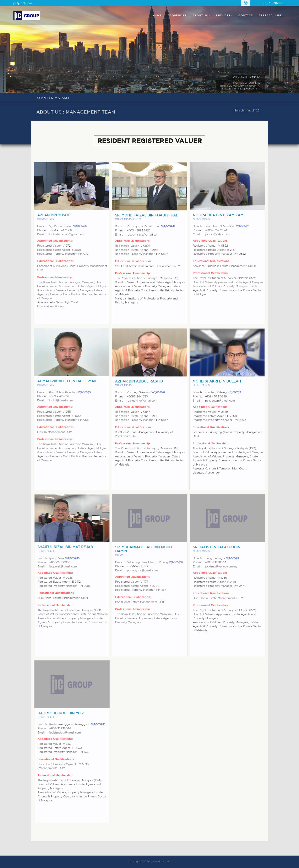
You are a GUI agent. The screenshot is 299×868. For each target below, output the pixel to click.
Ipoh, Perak (68, 558)
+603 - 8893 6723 (139, 235)
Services (223, 15)
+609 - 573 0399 (216, 401)
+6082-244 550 (137, 401)
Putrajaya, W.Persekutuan (151, 230)
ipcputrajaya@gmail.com (143, 239)
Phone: (38, 230)
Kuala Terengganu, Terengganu (81, 724)
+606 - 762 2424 (220, 230)
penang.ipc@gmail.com (146, 571)
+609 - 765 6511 (55, 397)
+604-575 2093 (141, 567)
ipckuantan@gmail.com (220, 405)
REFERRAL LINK (270, 15)
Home (157, 15)
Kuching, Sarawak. (146, 397)
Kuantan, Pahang (223, 397)
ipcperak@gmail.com (67, 567)
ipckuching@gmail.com (142, 405)
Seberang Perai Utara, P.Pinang (159, 562)
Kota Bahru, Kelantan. (66, 392)
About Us (200, 15)
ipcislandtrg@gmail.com (69, 733)
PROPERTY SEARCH (54, 98)
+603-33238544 (219, 563)
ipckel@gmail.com (57, 401)
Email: (37, 235)
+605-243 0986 (64, 563)
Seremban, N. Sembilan (231, 226)
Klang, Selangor (226, 558)
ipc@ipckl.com (23, 3)
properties (177, 15)
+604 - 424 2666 (56, 230)
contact (245, 15)
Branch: (38, 226)
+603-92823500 (275, 3)
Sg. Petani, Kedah (64, 226)
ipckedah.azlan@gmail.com (63, 235)
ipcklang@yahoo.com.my (225, 567)
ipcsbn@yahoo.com (222, 235)
